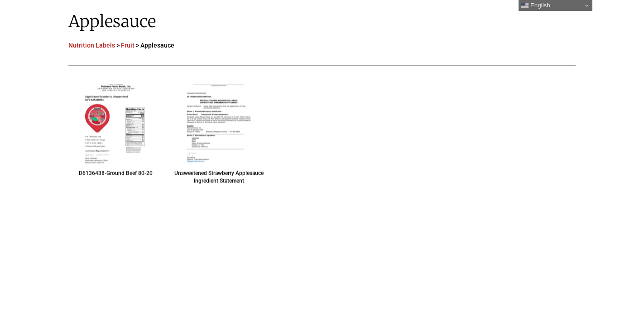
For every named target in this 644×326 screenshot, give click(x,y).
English (536, 5)
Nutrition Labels (92, 45)
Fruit (128, 45)
